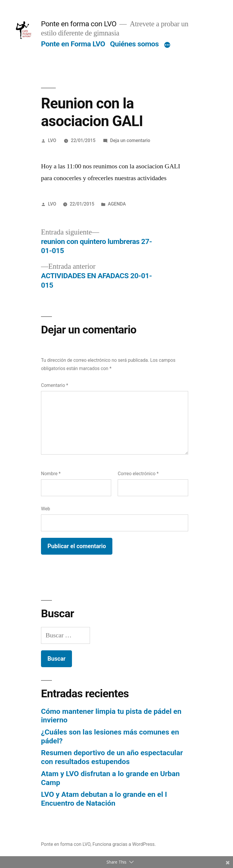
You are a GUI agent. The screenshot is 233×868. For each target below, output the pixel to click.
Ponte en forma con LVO (79, 24)
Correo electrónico (138, 474)
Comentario (55, 385)
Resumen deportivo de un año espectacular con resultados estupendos (112, 757)
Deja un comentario (130, 140)
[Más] (167, 45)
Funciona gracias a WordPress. (124, 844)
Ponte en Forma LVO (73, 44)
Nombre (51, 474)
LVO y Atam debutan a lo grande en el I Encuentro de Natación (104, 799)
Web (46, 509)
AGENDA (117, 204)
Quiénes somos (134, 44)
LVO (52, 140)
